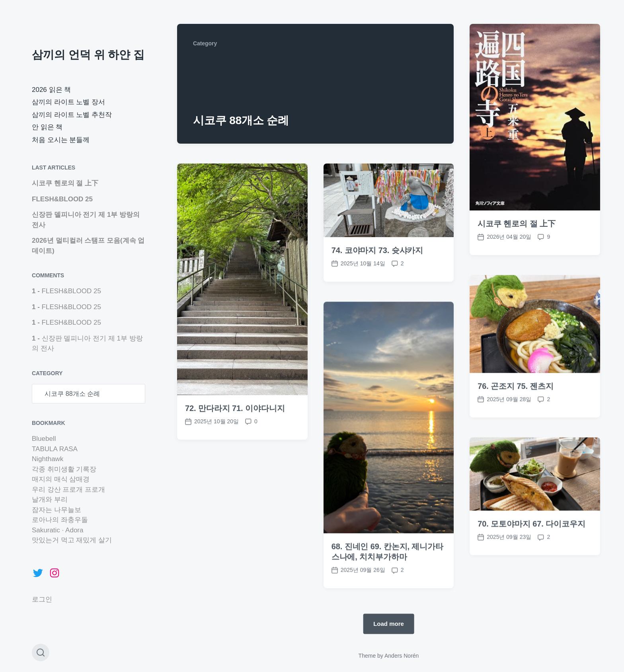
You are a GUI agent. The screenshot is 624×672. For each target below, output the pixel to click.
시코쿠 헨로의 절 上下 (65, 183)
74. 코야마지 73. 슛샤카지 (377, 250)
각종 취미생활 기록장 (64, 469)
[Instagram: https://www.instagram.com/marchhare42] (55, 573)
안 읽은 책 (47, 127)
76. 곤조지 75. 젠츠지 (516, 407)
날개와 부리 (50, 500)
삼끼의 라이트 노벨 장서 (68, 102)
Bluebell (44, 439)
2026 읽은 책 (51, 90)
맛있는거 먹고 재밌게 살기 (72, 540)
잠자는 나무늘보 (57, 510)
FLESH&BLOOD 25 (62, 199)
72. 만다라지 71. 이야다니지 (235, 408)
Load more (389, 624)
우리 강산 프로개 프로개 (68, 490)
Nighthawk (48, 459)
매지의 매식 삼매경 (61, 479)
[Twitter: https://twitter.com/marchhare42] (38, 573)
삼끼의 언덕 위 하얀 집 (88, 55)
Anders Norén (402, 656)
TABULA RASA (55, 449)
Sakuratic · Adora (58, 530)
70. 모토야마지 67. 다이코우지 (531, 545)
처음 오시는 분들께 (61, 140)
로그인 (42, 599)
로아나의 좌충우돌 (60, 520)
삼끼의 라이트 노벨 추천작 (72, 115)
